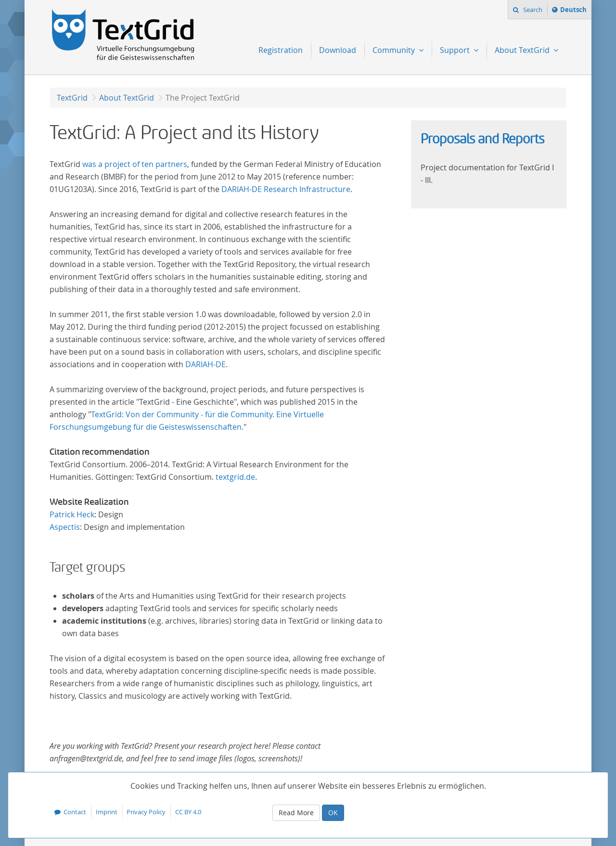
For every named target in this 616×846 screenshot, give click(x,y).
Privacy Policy (146, 812)
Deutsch (573, 11)
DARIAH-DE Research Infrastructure (286, 189)
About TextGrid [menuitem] (523, 50)
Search (532, 10)
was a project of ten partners (135, 164)
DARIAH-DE (205, 364)
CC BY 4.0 (188, 812)
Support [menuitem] (456, 50)
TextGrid (72, 98)
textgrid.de (235, 477)
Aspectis (65, 527)
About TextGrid (127, 98)
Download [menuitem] (338, 50)
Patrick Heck (72, 514)
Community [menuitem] (395, 50)
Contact (75, 812)
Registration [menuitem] (281, 50)
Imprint (107, 812)
